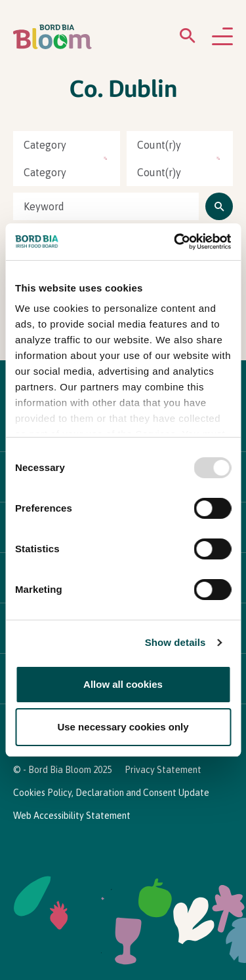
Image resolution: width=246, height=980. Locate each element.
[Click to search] (219, 206)
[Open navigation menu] (222, 37)
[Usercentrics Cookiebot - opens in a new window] (175, 242)
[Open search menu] (188, 38)
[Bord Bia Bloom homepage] (52, 37)
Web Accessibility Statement (72, 816)
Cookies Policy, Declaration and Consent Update (111, 793)
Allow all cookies (123, 684)
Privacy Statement (163, 770)
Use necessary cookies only (123, 727)
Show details (175, 642)
